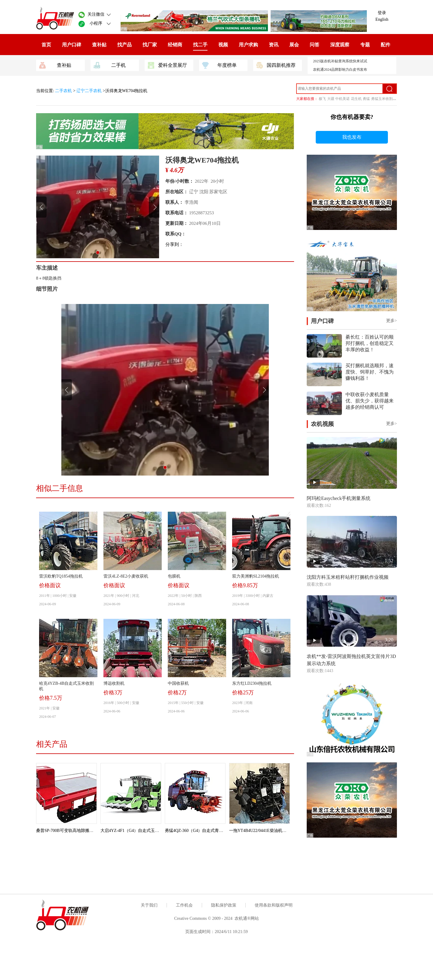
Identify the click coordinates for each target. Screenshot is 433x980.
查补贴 (99, 45)
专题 (365, 45)
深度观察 (340, 45)
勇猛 (366, 99)
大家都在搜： (307, 99)
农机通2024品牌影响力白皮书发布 (340, 70)
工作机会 (184, 905)
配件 (385, 45)
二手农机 (64, 91)
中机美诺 (342, 99)
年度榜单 (219, 65)
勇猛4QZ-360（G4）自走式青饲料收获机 (202, 831)
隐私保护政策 (224, 905)
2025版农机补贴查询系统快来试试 (340, 61)
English (382, 19)
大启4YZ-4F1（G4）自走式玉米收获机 (136, 831)
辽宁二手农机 (89, 91)
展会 (294, 45)
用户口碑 (72, 45)
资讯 (274, 45)
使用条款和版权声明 (274, 905)
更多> (392, 321)
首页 (46, 45)
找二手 (200, 45)
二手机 (110, 65)
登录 (382, 13)
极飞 (322, 99)
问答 (315, 45)
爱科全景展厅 (167, 65)
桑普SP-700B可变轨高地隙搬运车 (67, 831)
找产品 (124, 45)
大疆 (331, 99)
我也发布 (352, 137)
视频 (223, 45)
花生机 (356, 99)
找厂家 (150, 45)
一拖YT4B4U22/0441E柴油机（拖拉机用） (268, 831)
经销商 (175, 45)
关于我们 (149, 905)
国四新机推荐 (276, 65)
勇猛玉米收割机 (384, 99)
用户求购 (248, 45)
